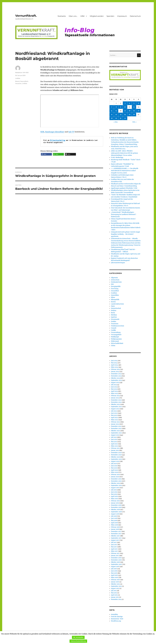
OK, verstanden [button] (78, 637)
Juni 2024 (114, 361)
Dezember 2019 (116, 479)
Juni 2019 (114, 492)
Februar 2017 (115, 553)
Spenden (110, 16)
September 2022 (116, 407)
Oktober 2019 (115, 483)
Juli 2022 (114, 411)
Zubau (113, 346)
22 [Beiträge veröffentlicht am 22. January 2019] (116, 114)
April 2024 (114, 365)
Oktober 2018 (115, 510)
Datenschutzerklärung (78, 641)
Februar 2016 (115, 580)
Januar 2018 (115, 529)
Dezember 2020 (116, 453)
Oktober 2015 (115, 584)
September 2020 (116, 459)
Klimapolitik (115, 300)
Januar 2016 (115, 582)
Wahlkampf (115, 337)
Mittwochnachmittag (58, 140)
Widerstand (115, 341)
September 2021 (116, 433)
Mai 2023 (114, 389)
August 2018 (115, 514)
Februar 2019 (115, 501)
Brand (17, 81)
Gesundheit (24, 81)
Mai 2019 (114, 494)
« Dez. (116, 122)
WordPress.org (116, 621)
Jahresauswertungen (118, 263)
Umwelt (114, 328)
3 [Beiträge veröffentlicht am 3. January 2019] (125, 103)
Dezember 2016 (116, 558)
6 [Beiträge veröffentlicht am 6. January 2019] (138, 103)
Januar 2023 (115, 398)
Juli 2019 (114, 490)
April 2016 (114, 575)
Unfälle (18, 78)
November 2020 (116, 455)
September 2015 (116, 586)
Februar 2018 (115, 527)
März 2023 (115, 393)
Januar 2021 (115, 450)
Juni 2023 (114, 387)
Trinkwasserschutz (118, 326)
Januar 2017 (115, 556)
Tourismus (115, 324)
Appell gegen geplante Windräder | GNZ (124, 188)
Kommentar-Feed (117, 619)
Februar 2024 (115, 369)
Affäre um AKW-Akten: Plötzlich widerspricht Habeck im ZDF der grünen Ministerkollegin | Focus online (124, 153)
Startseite (62, 16)
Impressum (122, 16)
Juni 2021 (114, 439)
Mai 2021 (114, 442)
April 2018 (114, 523)
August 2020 (115, 461)
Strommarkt (115, 319)
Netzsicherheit (116, 308)
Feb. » (134, 122)
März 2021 (114, 446)
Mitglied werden (97, 16)
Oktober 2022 (116, 404)
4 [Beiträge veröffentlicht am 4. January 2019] (129, 103)
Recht (113, 313)
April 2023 (114, 391)
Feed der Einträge (117, 617)
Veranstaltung (116, 332)
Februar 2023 (115, 396)
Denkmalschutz (116, 282)
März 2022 (115, 420)
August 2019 (115, 488)
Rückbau (114, 315)
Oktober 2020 (116, 457)
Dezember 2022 (116, 400)
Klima (113, 297)
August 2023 (115, 383)
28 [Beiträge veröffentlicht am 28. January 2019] (112, 118)
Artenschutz (115, 280)
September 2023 (116, 380)
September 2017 (116, 538)
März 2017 (114, 551)
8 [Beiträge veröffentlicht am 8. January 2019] (116, 107)
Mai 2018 (114, 521)
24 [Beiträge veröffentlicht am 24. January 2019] (125, 114)
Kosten (113, 302)
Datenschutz (135, 16)
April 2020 (114, 470)
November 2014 (116, 599)
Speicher (114, 317)
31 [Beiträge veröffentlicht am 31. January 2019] (125, 118)
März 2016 (115, 577)
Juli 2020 (114, 464)
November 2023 (116, 376)
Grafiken (114, 293)
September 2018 (116, 512)
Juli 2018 (114, 516)
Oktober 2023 (115, 378)
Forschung (115, 289)
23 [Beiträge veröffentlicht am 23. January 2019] (121, 114)
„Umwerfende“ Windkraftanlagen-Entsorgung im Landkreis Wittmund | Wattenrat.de (124, 214)
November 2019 (116, 481)
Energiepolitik (116, 286)
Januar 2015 (115, 597)
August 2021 (115, 435)
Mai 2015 (114, 593)
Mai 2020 (114, 468)
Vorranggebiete (116, 335)
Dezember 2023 (116, 374)
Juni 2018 (114, 518)
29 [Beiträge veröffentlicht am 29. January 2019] (116, 118)
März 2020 (115, 472)
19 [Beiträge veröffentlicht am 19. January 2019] (134, 111)
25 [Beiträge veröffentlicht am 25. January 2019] (130, 114)
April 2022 (114, 418)
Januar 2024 (115, 372)
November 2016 (116, 560)
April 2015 (114, 595)
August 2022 (115, 409)
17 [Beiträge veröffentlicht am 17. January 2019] (125, 111)
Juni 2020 (114, 466)
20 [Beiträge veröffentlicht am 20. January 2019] (138, 111)
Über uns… (73, 16)
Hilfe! (82, 16)
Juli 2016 (114, 569)
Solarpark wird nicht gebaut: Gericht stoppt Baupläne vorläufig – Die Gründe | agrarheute (125, 234)
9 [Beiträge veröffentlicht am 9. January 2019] (121, 107)
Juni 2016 (114, 571)
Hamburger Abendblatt (55, 132)
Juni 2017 (114, 545)
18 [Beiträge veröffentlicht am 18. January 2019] (130, 111)
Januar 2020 (115, 477)
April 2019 (114, 496)
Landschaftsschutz (117, 304)
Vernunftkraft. (26, 16)
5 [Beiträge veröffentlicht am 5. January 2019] (134, 103)
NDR (42, 132)
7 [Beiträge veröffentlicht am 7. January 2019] (112, 107)
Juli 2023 (114, 385)
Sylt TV (71, 132)
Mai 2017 (114, 547)
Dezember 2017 (116, 531)
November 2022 (116, 402)
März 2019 (115, 499)
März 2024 (115, 367)
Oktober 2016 (115, 562)
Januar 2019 (115, 503)
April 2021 (114, 444)
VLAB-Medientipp (117, 157)
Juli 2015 (114, 591)
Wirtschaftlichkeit (117, 343)
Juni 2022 (114, 413)
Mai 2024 (114, 363)
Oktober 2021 (115, 431)
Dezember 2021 (116, 426)
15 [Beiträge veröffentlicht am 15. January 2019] (116, 111)
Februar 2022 (115, 422)
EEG (112, 284)
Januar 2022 (115, 424)
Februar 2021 (115, 448)
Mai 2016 (114, 573)
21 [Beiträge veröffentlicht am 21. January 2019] (112, 114)
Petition (114, 311)
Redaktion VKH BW (22, 73)
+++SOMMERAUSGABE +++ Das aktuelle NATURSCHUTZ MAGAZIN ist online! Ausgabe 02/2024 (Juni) (125, 171)
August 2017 (115, 540)
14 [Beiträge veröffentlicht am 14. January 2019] (112, 111)
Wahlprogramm (116, 339)
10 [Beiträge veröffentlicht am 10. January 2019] (125, 107)
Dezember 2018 (116, 505)
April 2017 (114, 549)
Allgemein (114, 278)
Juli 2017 (114, 542)
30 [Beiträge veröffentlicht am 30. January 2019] (121, 118)
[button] (46, 154)
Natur (113, 306)
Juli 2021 (114, 437)
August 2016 (115, 567)
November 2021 (116, 429)
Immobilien (115, 295)
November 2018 (116, 507)
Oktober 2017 (115, 536)
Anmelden (114, 614)
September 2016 (116, 564)
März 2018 (114, 525)
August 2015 (115, 588)
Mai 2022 (114, 415)
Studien (114, 321)
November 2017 (116, 534)
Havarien (18, 83)
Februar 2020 (115, 475)
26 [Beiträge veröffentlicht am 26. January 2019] (134, 114)
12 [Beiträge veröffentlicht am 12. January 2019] (134, 107)
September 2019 (116, 485)
